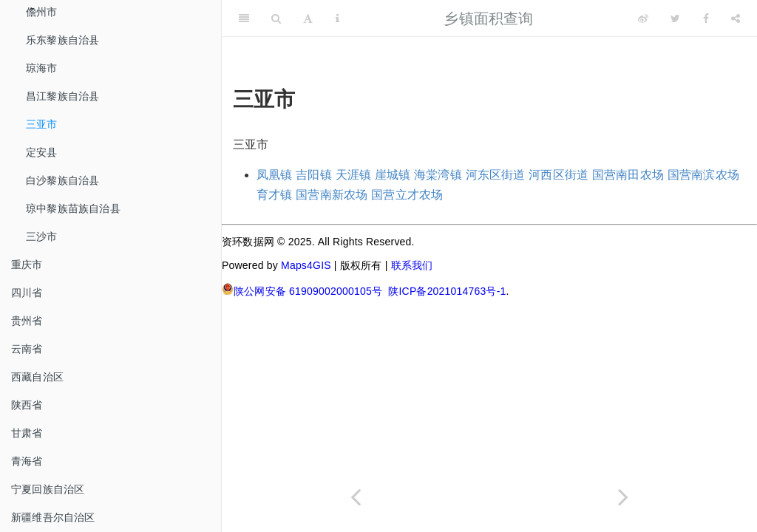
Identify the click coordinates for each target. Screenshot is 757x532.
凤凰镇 (275, 175)
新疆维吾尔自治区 (53, 517)
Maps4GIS (306, 265)
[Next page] (623, 497)
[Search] (276, 18)
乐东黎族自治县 (62, 40)
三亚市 (42, 124)
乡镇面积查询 (488, 18)
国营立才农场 (407, 195)
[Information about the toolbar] (337, 18)
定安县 (42, 152)
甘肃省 (27, 433)
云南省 (27, 349)
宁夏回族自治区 (48, 489)
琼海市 (42, 68)
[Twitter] (675, 18)
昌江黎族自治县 (62, 96)
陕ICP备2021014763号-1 (447, 291)
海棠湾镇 (438, 175)
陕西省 (27, 405)
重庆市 (27, 265)
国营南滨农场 (703, 175)
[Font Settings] (308, 18)
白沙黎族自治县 (62, 180)
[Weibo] (643, 18)
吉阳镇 (314, 175)
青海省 (27, 461)
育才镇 (275, 195)
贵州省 (27, 321)
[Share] (736, 18)
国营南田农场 (628, 175)
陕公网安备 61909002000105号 (302, 290)
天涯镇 (354, 175)
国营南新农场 (332, 195)
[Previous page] (356, 497)
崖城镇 (393, 175)
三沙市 (42, 236)
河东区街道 (496, 175)
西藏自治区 (37, 377)
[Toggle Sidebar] (244, 18)
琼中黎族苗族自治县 (73, 208)
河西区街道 (559, 175)
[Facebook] (706, 18)
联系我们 (412, 265)
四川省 (27, 293)
